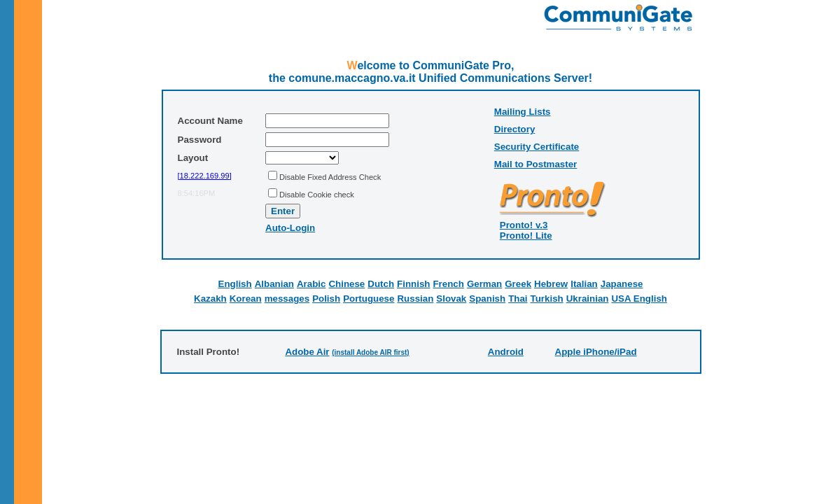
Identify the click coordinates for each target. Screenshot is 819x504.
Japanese (622, 284)
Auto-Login (290, 228)
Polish (326, 299)
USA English (639, 299)
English (235, 284)
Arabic (311, 284)
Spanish (487, 299)
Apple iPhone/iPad (596, 352)
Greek (518, 284)
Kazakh (210, 299)
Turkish (547, 299)
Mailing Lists (523, 112)
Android (506, 352)
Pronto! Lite (526, 236)
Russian (415, 299)
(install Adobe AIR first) (370, 352)
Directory (515, 129)
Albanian (274, 284)
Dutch (381, 284)
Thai (518, 299)
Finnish (413, 284)
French (448, 284)
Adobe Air (307, 352)
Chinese (346, 284)
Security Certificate (537, 147)
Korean (246, 299)
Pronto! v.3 (524, 225)
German (484, 284)
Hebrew (551, 284)
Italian (584, 284)
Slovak (451, 299)
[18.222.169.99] (205, 176)
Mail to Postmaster (536, 164)
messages (287, 299)
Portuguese (369, 299)
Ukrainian (588, 299)
